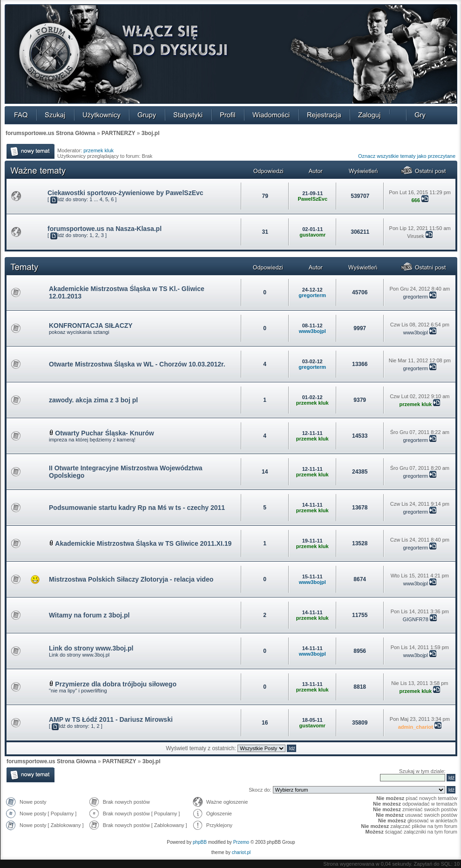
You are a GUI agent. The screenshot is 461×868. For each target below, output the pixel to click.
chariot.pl (241, 852)
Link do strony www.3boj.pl (91, 648)
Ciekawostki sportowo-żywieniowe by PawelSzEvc (125, 193)
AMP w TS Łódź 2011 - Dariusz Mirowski (111, 719)
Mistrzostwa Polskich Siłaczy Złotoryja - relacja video (131, 579)
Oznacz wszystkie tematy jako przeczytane (407, 156)
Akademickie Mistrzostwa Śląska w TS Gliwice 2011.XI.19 (143, 543)
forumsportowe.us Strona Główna (51, 133)
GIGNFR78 (416, 619)
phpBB (200, 842)
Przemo (241, 842)
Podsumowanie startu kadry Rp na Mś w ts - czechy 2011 (137, 508)
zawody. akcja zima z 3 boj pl (93, 400)
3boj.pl (151, 133)
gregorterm (312, 295)
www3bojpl (312, 331)
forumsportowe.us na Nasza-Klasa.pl (105, 229)
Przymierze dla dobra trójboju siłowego (116, 684)
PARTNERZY (118, 133)
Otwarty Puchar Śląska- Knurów (104, 433)
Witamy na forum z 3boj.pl (89, 615)
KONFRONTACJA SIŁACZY (91, 325)
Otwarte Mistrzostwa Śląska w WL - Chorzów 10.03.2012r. (137, 364)
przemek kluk (98, 150)
